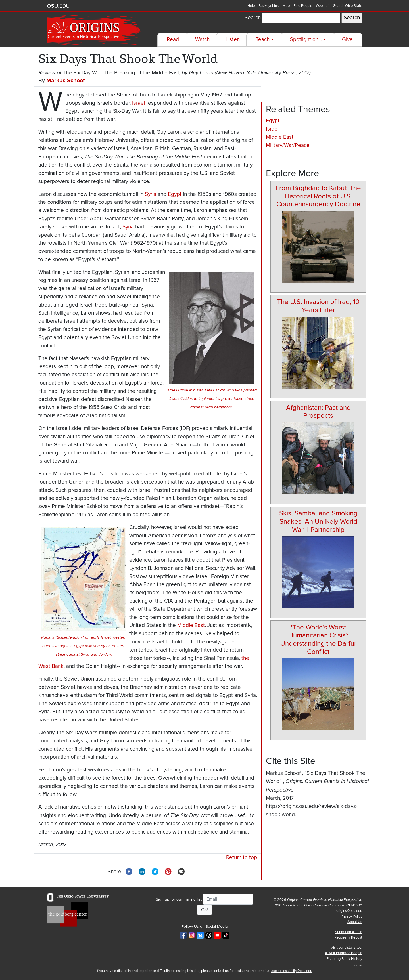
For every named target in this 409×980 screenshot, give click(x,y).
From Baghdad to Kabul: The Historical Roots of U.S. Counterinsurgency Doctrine (318, 196)
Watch (202, 40)
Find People (303, 6)
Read (173, 40)
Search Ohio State (348, 6)
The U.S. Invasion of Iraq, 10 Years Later (318, 306)
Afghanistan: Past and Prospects (318, 412)
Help (251, 6)
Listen (233, 40)
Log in (357, 965)
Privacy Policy (351, 916)
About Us (355, 922)
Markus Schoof (66, 81)
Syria (151, 194)
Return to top (242, 858)
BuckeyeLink (269, 6)
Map (286, 6)
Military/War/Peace (288, 145)
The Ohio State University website (58, 6)
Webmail (323, 6)
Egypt (175, 194)
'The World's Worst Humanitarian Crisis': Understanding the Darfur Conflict (318, 640)
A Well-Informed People (344, 953)
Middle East (191, 625)
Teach (263, 40)
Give (347, 40)
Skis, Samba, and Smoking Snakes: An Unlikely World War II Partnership (318, 522)
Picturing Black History (344, 959)
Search (253, 18)
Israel (138, 103)
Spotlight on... (306, 40)
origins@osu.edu (349, 911)
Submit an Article (349, 932)
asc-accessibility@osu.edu (292, 971)
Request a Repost (348, 937)
